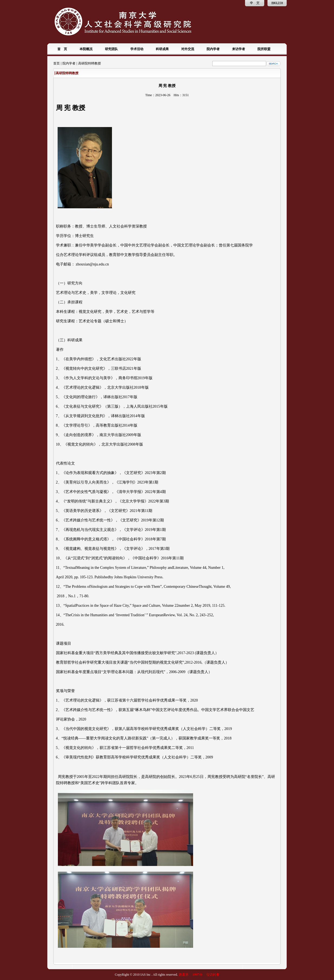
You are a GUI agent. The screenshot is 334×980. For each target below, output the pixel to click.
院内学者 (69, 63)
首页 (57, 63)
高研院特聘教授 (90, 63)
